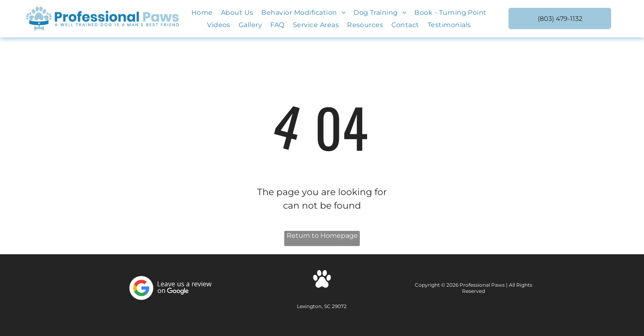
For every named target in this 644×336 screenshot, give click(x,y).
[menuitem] (202, 13)
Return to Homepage (322, 236)
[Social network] (322, 280)
